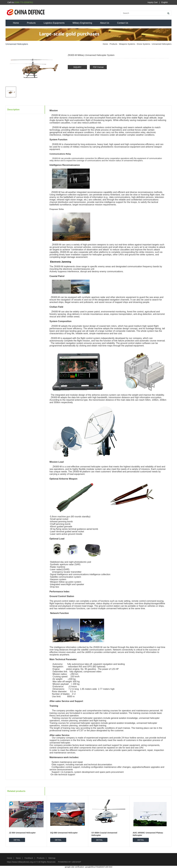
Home (16, 23)
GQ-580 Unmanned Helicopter (64, 833)
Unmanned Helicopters (162, 44)
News (18, 858)
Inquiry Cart (153, 2)
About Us (105, 23)
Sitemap (52, 858)
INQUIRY (77, 67)
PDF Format (98, 67)
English (165, 2)
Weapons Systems (127, 44)
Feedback (29, 858)
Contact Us (123, 23)
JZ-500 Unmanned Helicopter (22, 833)
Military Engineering (82, 23)
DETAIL (17, 840)
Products (31, 23)
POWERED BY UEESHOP (69, 862)
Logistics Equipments (54, 23)
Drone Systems (143, 44)
